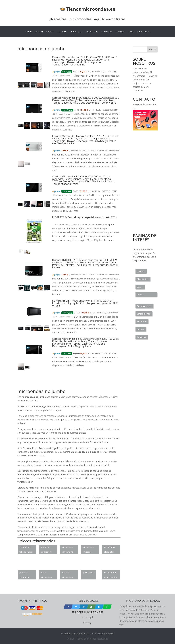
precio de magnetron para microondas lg (47, 550)
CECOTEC (62, 32)
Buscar (152, 49)
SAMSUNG (107, 32)
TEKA (131, 32)
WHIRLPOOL (143, 32)
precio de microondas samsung (25, 575)
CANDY (50, 32)
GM (110, 634)
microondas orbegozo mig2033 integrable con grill (89, 550)
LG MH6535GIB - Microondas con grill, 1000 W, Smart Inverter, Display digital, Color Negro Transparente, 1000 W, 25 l (85, 303)
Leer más (71, 91)
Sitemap (87, 623)
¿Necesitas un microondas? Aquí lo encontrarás (87, 19)
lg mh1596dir (88, 573)
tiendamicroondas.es (78, 634)
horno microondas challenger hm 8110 (47, 575)
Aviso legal (87, 617)
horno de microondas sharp (67, 575)
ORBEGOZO (76, 32)
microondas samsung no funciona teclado (67, 550)
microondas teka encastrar (26, 550)
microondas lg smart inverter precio (110, 575)
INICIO (29, 32)
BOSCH (39, 32)
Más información (66, 76)
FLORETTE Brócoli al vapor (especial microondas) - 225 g (85, 217)
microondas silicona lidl (109, 550)
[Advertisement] (74, 381)
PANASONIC (92, 32)
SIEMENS (120, 32)
